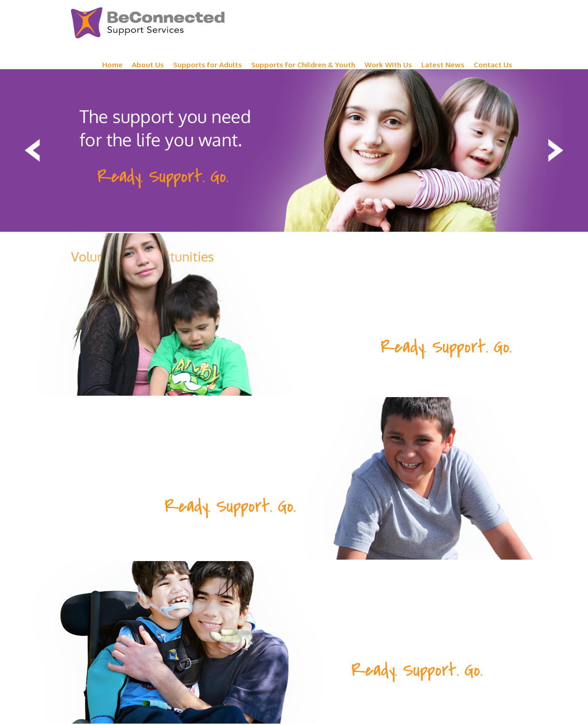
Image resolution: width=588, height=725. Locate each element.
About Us (148, 65)
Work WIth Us (388, 65)
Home (112, 65)
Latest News (443, 65)
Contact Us (493, 65)
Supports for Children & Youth (303, 65)
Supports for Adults (208, 65)
